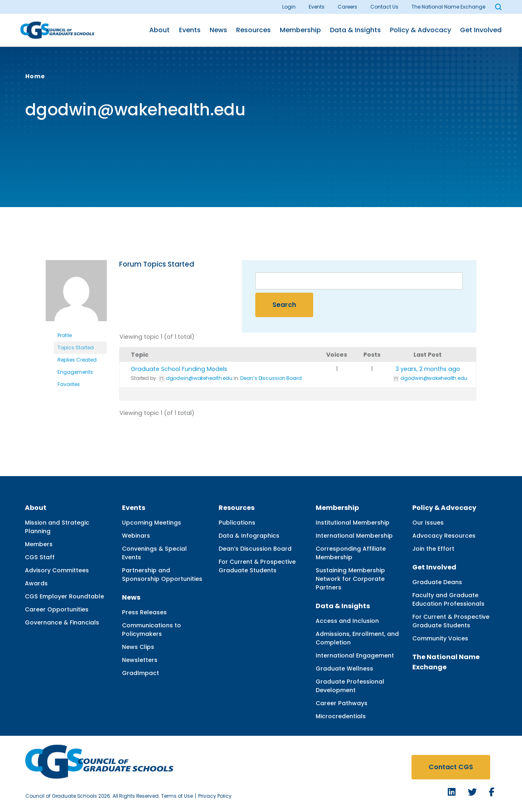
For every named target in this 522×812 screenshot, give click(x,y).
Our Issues (428, 523)
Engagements (75, 372)
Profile (65, 335)
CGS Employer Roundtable (64, 596)
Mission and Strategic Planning (57, 527)
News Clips (138, 647)
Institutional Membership (353, 523)
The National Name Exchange (448, 7)
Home (35, 76)
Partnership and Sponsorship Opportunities (162, 575)
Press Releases (144, 612)
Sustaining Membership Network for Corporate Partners (350, 579)
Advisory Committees (57, 570)
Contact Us (384, 7)
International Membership (354, 536)
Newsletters (140, 660)
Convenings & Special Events (154, 553)
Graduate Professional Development (350, 686)
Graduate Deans (437, 582)
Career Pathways (342, 703)
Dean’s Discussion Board (271, 378)
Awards (36, 583)
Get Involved (481, 30)
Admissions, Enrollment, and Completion (357, 638)
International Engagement (355, 655)
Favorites (69, 384)
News (218, 30)
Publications (237, 523)
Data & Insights (355, 30)
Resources (253, 30)
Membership (300, 30)
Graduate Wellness (344, 669)
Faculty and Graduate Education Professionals (448, 599)
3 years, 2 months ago (428, 369)
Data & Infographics (249, 536)
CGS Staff (40, 557)
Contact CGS (451, 767)
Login (289, 7)
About (159, 30)
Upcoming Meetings (152, 523)
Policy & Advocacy (420, 30)
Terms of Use (177, 796)
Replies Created (77, 360)
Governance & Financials (62, 622)
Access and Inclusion (347, 621)
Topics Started (76, 348)
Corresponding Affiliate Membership (351, 553)
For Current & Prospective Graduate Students (257, 566)
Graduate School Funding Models (179, 369)
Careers (347, 7)
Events (317, 7)
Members (39, 544)
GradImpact (140, 673)
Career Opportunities (57, 609)
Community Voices (440, 638)
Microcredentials (341, 716)
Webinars (136, 536)
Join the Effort (433, 549)
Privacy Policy (215, 796)
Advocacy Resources (444, 536)
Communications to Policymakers (152, 630)
